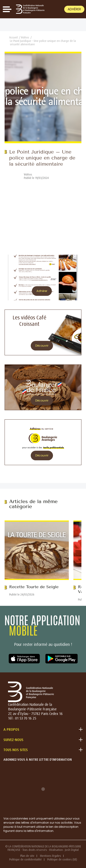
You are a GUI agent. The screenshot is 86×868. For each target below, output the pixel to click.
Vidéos (25, 37)
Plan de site (27, 856)
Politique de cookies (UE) (62, 859)
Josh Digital (72, 850)
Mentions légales (50, 856)
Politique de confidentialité (25, 859)
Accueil (13, 37)
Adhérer (74, 9)
